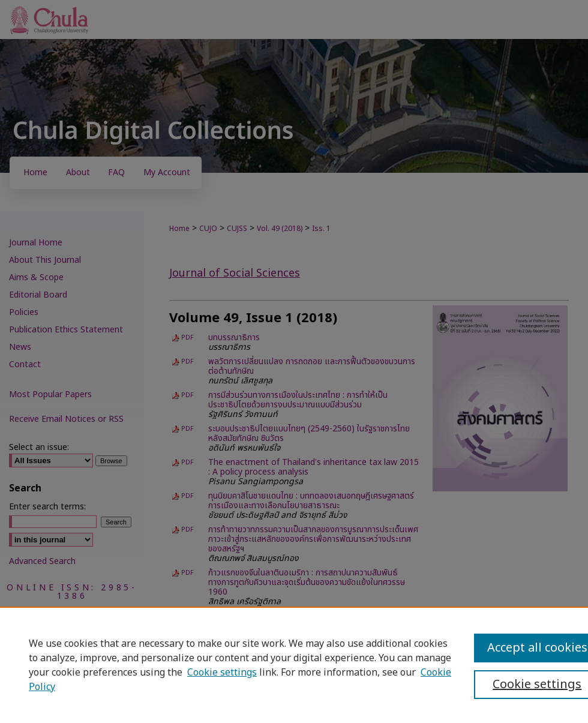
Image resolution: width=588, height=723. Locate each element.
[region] (294, 665)
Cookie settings (222, 673)
